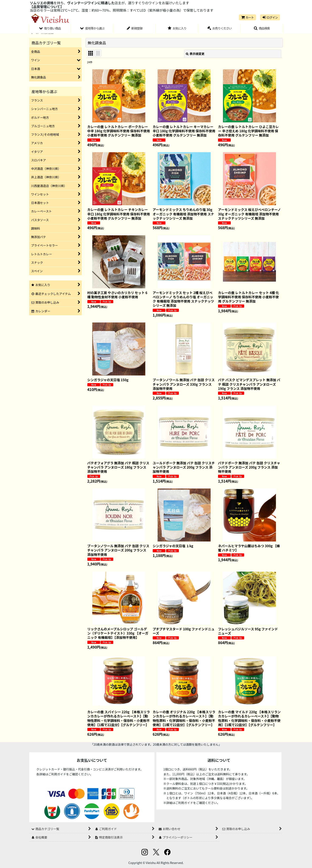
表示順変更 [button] (195, 54)
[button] (262, 29)
